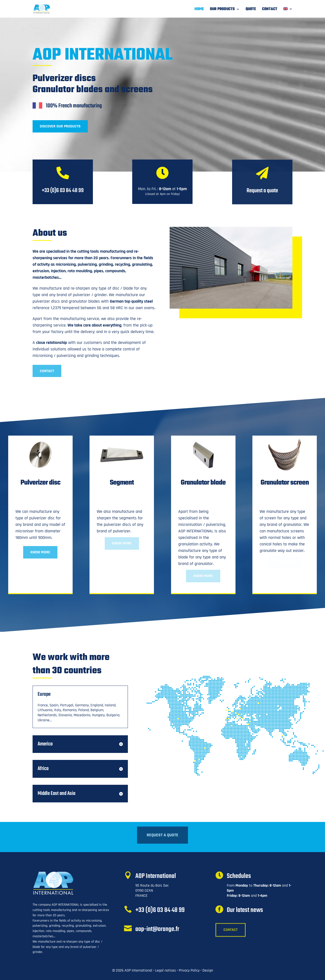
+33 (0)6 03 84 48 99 (160, 910)
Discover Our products (60, 126)
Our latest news (245, 910)
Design (208, 970)
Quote (251, 10)
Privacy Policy (189, 970)
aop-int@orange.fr (157, 929)
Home (199, 10)
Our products (222, 10)
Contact (270, 10)
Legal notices (166, 970)
